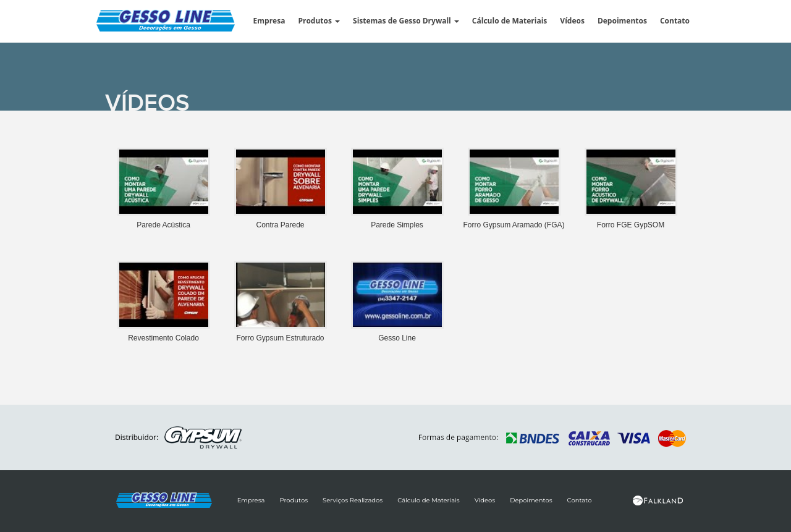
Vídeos (572, 21)
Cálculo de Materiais (510, 21)
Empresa (269, 21)
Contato (675, 21)
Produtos (319, 21)
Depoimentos (622, 21)
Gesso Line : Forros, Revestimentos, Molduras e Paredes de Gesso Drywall (180, 23)
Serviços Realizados (353, 500)
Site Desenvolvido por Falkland (658, 500)
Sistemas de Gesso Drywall (406, 21)
